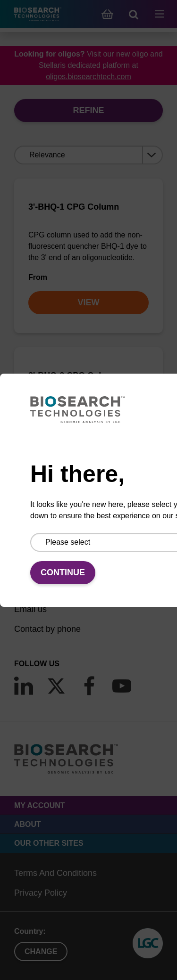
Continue (63, 572)
